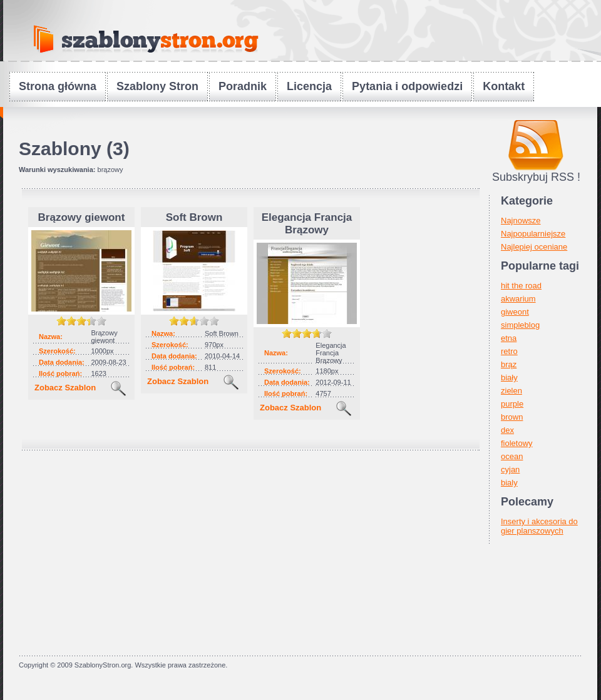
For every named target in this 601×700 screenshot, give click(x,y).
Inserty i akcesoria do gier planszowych (539, 526)
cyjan (510, 469)
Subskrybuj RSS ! (536, 177)
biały (509, 378)
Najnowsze (521, 221)
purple (512, 404)
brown (512, 417)
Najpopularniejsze (533, 234)
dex (507, 430)
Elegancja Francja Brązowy (307, 224)
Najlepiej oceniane (534, 247)
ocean (512, 456)
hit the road (521, 286)
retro (509, 351)
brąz (509, 364)
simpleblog (520, 325)
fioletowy (517, 443)
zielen (511, 391)
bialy (509, 483)
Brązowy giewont (82, 217)
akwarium (518, 299)
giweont (515, 312)
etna (509, 338)
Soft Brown (194, 217)
